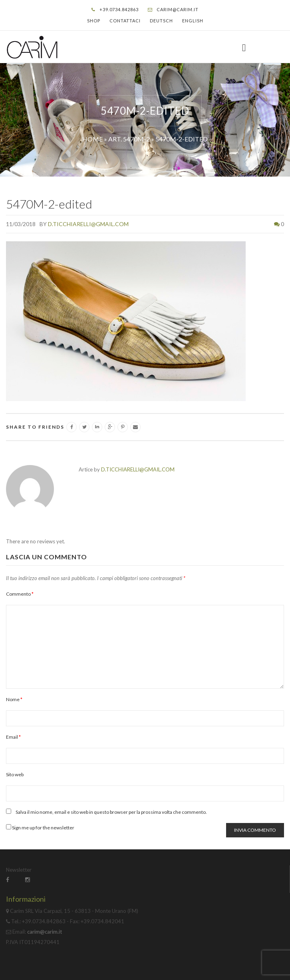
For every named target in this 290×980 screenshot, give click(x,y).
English (193, 21)
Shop (94, 21)
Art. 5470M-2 (129, 139)
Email (13, 737)
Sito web (15, 774)
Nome (14, 699)
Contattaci (125, 21)
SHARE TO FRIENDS (35, 427)
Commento (20, 594)
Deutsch (161, 21)
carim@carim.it (178, 9)
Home (92, 139)
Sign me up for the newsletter (40, 827)
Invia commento (255, 830)
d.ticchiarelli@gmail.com (88, 224)
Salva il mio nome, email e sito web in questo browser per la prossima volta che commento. (111, 812)
